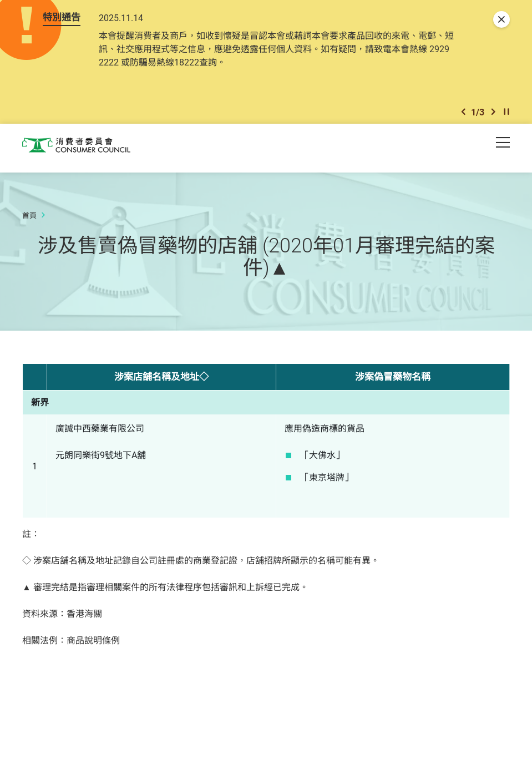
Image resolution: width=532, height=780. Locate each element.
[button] (463, 116)
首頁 (29, 220)
